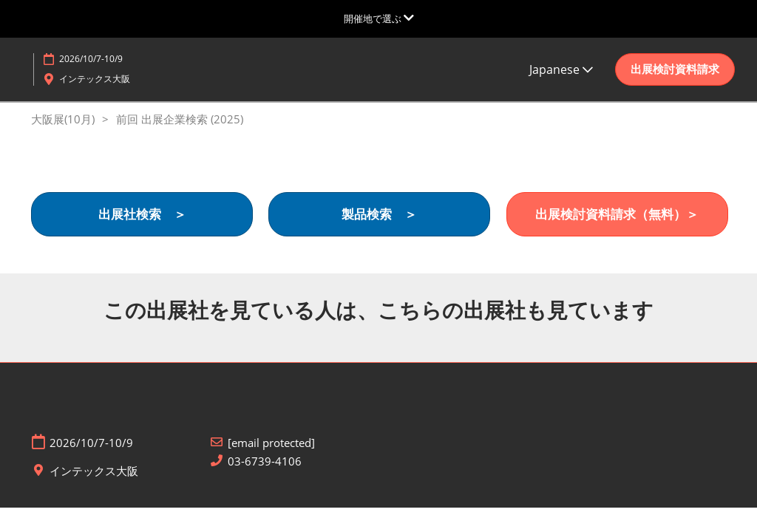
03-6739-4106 (265, 461)
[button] (675, 69)
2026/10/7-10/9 (91, 59)
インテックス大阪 (95, 79)
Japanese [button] (561, 69)
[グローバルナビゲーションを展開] (379, 18)
